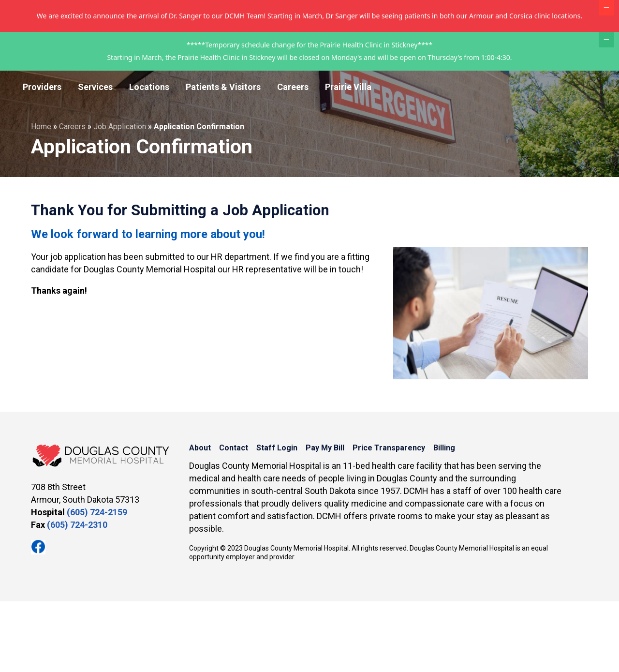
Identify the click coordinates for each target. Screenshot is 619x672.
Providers (42, 157)
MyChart (585, 85)
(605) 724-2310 (77, 595)
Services (95, 157)
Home (41, 197)
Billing (538, 84)
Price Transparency (481, 84)
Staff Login (363, 84)
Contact (317, 84)
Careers (293, 157)
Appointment (544, 126)
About (281, 84)
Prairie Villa (348, 157)
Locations (149, 157)
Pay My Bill (415, 84)
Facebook (38, 618)
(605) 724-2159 (97, 583)
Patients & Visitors (223, 157)
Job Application (120, 197)
